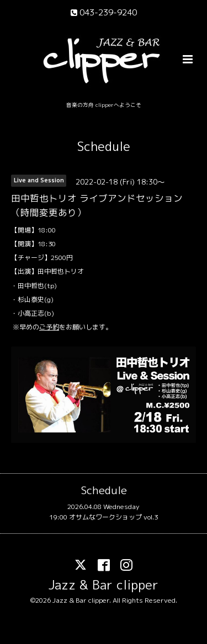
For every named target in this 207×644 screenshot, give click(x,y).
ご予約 (49, 327)
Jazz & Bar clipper (104, 585)
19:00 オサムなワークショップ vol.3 (104, 517)
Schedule (104, 146)
